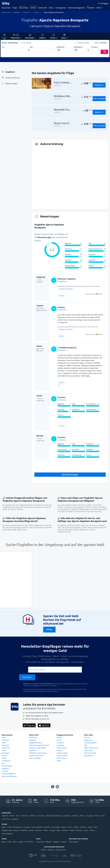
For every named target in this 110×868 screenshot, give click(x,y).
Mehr (99, 8)
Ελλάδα (76, 827)
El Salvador (24, 816)
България (26, 827)
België (4, 827)
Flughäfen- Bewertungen (38, 753)
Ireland (90, 827)
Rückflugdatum (78, 47)
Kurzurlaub (24, 8)
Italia (95, 827)
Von (3, 47)
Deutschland (56, 827)
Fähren (4, 758)
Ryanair (59, 737)
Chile (17, 816)
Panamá (97, 816)
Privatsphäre (89, 756)
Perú (103, 816)
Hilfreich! (62, 296)
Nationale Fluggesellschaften (39, 745)
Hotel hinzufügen (84, 43)
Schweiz (92, 830)
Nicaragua (90, 816)
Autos (51, 8)
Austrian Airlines (62, 756)
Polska (45, 830)
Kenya (9, 842)
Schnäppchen (61, 8)
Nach (31, 47)
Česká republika (37, 827)
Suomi (86, 830)
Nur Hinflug (27, 43)
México (82, 816)
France (70, 827)
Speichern (27, 677)
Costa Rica (41, 816)
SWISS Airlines (62, 758)
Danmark (47, 827)
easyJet (59, 750)
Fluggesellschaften (36, 743)
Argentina (5, 816)
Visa (3, 763)
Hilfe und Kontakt (90, 753)
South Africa (29, 842)
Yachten (4, 756)
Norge (31, 830)
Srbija (58, 830)
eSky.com (51, 850)
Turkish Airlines (62, 748)
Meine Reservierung (91, 748)
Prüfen (49, 630)
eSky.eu (44, 850)
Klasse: (97, 43)
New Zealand (74, 842)
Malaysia (48, 842)
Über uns (87, 737)
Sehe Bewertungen (70, 475)
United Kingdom (7, 834)
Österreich (38, 830)
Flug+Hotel (6, 8)
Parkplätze (5, 768)
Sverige (72, 830)
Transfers (91, 8)
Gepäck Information (36, 756)
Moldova (16, 830)
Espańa (64, 827)
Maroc (15, 842)
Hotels (4, 750)
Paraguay (15, 819)
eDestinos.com (61, 850)
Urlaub (33, 8)
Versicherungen (7, 766)
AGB (86, 745)
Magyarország (7, 830)
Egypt (4, 842)
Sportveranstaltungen (9, 776)
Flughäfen (33, 750)
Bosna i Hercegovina (15, 827)
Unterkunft (42, 8)
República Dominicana (54, 816)
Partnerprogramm (90, 743)
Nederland (24, 830)
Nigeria (21, 842)
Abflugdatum (61, 47)
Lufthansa (60, 743)
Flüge (15, 8)
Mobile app (33, 737)
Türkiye (63, 842)
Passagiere (94, 47)
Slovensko (79, 830)
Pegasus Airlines (62, 753)
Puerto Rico (6, 819)
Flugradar (32, 740)
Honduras (75, 816)
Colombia (33, 816)
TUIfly (59, 761)
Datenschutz (89, 750)
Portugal (52, 830)
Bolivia (12, 816)
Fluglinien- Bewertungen (38, 748)
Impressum (88, 740)
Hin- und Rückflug (11, 43)
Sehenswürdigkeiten (76, 8)
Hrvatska (83, 827)
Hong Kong (40, 842)
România (65, 830)
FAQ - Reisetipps (35, 758)
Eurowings (60, 745)
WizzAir (59, 740)
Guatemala (67, 816)
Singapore (56, 842)
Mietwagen (6, 753)
